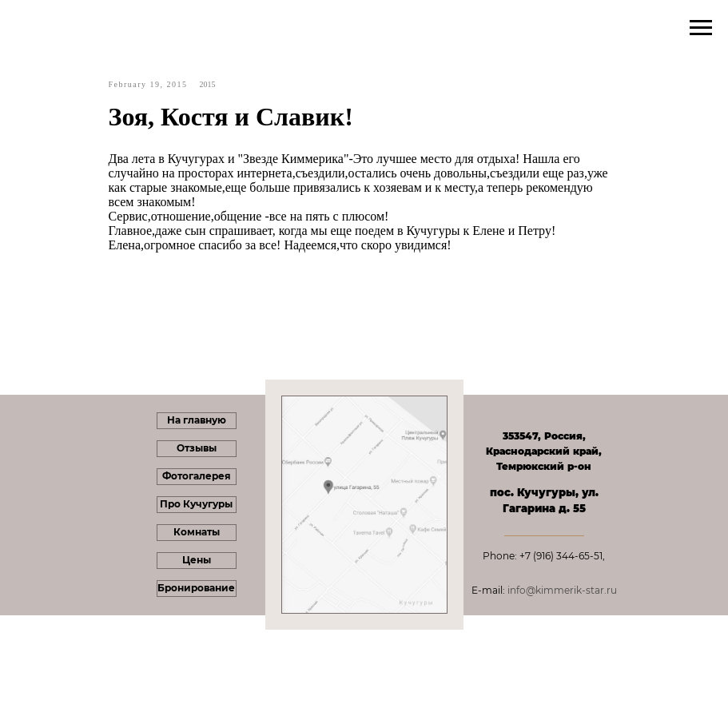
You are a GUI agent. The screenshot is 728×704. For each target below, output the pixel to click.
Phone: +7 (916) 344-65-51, (544, 556)
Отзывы (197, 448)
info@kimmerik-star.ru (562, 590)
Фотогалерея (197, 476)
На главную (197, 420)
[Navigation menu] (701, 28)
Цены (197, 560)
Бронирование (196, 588)
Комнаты (197, 532)
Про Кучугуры (196, 504)
